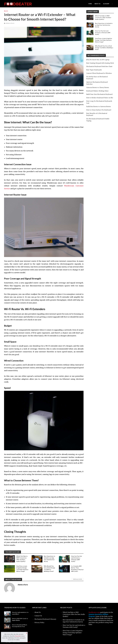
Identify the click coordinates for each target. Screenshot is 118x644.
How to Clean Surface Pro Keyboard (99, 110)
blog (6, 11)
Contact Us (38, 616)
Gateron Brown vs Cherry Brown (98, 88)
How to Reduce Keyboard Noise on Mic (100, 98)
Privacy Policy (39, 623)
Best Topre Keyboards (94, 70)
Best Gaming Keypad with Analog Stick (100, 63)
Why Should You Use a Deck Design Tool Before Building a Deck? (49, 569)
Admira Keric (10, 23)
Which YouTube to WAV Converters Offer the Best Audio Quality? (22, 559)
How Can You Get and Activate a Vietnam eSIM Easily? (77, 559)
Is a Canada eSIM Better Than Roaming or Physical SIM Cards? (77, 569)
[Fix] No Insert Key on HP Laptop (98, 60)
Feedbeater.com (94, 612)
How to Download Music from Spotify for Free (20, 626)
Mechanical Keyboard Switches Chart (99, 66)
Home (90, 4)
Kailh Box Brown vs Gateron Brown (99, 107)
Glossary (106, 4)
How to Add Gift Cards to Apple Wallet (20, 619)
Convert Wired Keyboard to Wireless (99, 73)
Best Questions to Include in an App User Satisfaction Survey (49, 559)
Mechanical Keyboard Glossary (45, 619)
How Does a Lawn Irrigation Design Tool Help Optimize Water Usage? (22, 569)
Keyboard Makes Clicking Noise (97, 91)
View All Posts (78, 579)
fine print (18, 636)
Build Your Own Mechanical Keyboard (99, 94)
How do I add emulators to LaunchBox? (20, 613)
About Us (97, 4)
